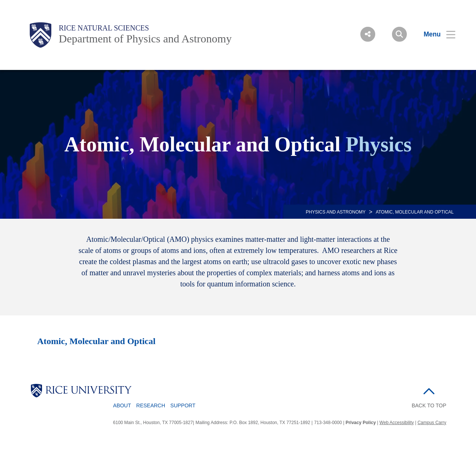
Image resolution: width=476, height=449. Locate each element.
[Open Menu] (435, 34)
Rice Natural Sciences (104, 28)
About (122, 405)
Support (183, 405)
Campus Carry (432, 423)
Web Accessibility (396, 423)
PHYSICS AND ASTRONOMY (336, 212)
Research (151, 405)
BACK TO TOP (429, 405)
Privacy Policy (361, 423)
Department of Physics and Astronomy (145, 39)
